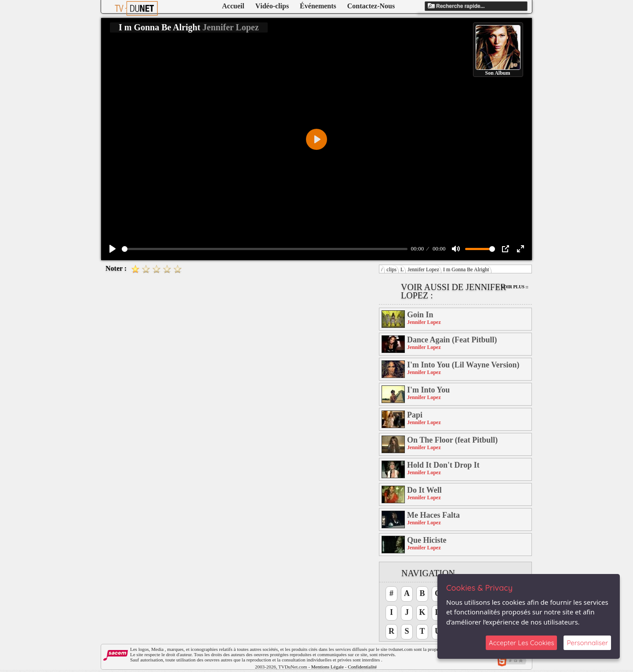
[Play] (113, 249)
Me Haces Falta (433, 515)
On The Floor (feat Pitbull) (452, 440)
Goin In (420, 315)
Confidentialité (362, 667)
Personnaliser (587, 643)
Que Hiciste (427, 540)
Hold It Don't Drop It (443, 465)
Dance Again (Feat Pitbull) (452, 340)
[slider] (265, 249)
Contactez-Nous (371, 6)
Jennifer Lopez (423, 269)
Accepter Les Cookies (521, 643)
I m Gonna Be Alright (466, 269)
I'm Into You (428, 390)
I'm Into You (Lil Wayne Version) (463, 365)
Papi (415, 415)
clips (391, 269)
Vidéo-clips (272, 6)
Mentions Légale (327, 667)
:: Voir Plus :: (513, 287)
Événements (318, 6)
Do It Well (424, 490)
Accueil (233, 6)
